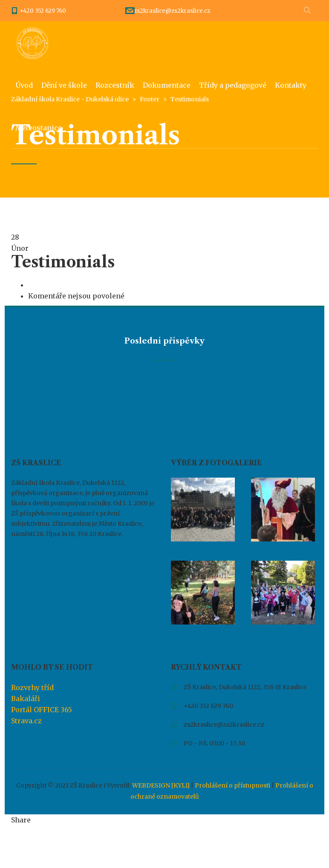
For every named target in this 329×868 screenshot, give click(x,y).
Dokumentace (167, 85)
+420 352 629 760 (43, 11)
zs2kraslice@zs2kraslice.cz (172, 11)
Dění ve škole (64, 85)
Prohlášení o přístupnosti (232, 785)
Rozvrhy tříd (32, 688)
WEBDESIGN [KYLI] (161, 785)
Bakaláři (26, 699)
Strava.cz (26, 721)
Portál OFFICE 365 (42, 710)
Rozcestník (115, 85)
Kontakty (291, 85)
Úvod (24, 85)
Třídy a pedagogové (233, 85)
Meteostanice (39, 128)
